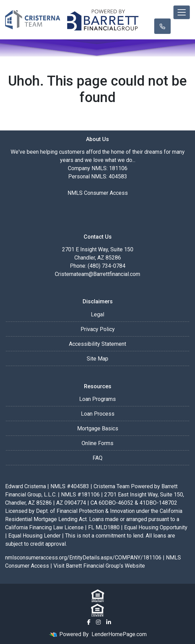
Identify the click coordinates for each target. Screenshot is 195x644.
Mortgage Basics (98, 428)
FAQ (97, 458)
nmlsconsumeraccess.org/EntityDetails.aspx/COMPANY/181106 (83, 558)
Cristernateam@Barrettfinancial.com (97, 274)
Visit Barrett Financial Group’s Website (99, 566)
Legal (97, 314)
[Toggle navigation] (182, 12)
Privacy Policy (98, 329)
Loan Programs (97, 399)
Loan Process (98, 414)
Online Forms (97, 443)
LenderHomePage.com (119, 634)
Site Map (97, 359)
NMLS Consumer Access (98, 193)
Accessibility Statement (97, 344)
